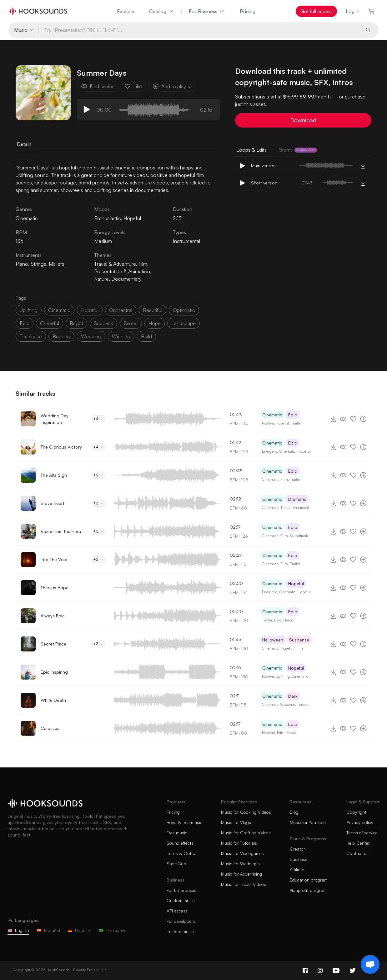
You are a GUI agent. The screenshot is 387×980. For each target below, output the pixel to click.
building (61, 336)
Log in (353, 11)
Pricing (248, 11)
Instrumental (186, 241)
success (103, 323)
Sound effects (180, 843)
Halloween (273, 640)
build (146, 336)
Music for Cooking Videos (246, 812)
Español (48, 930)
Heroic (289, 620)
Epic (293, 415)
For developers (181, 921)
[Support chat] (370, 964)
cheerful (50, 323)
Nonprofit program (308, 890)
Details (24, 144)
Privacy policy (360, 822)
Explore (126, 11)
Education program (309, 880)
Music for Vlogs (236, 822)
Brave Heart (53, 503)
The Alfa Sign (54, 475)
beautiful (153, 310)
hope (155, 323)
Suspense (299, 640)
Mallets (57, 264)
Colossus (50, 728)
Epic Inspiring (54, 672)
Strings (38, 264)
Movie (291, 733)
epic (25, 323)
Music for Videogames (242, 853)
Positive (268, 423)
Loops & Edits (251, 150)
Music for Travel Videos (244, 884)
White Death (53, 700)
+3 (98, 503)
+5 (98, 531)
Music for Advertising (241, 874)
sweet (131, 323)
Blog (294, 812)
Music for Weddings (240, 864)
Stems (298, 150)
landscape (183, 323)
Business (299, 859)
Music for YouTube (308, 822)
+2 (98, 475)
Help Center (358, 843)
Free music (177, 833)
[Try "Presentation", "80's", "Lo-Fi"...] (199, 30)
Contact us (357, 853)
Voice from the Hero (61, 531)
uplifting (29, 310)
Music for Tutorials (239, 843)
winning (121, 336)
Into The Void (54, 559)
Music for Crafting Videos (246, 833)
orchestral (121, 310)
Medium (103, 241)
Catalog (161, 11)
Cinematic (272, 415)
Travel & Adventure (115, 264)
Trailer (296, 423)
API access (177, 911)
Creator (297, 849)
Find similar (97, 86)
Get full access (317, 11)
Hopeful (132, 218)
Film (143, 264)
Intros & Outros (182, 853)
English (18, 930)
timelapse (31, 336)
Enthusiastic (108, 218)
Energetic (270, 451)
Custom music (181, 900)
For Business (207, 11)
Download (303, 120)
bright (76, 323)
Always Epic (53, 616)
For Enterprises (181, 890)
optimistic (184, 310)
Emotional (301, 508)
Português (113, 930)
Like (133, 86)
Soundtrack (299, 536)
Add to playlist (172, 86)
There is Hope (55, 588)
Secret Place (53, 644)
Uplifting (283, 676)
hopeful (90, 310)
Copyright (356, 812)
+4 (98, 419)
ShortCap (176, 864)
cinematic (59, 310)
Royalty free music (184, 822)
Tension (303, 704)
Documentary (126, 279)
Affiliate (297, 869)
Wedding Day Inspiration (55, 419)
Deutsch (79, 930)
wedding (91, 336)
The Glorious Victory (61, 447)
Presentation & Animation (122, 271)
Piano (22, 264)
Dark (293, 696)
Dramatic (297, 499)
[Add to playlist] (363, 419)
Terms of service (362, 833)
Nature (101, 279)
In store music (180, 931)
